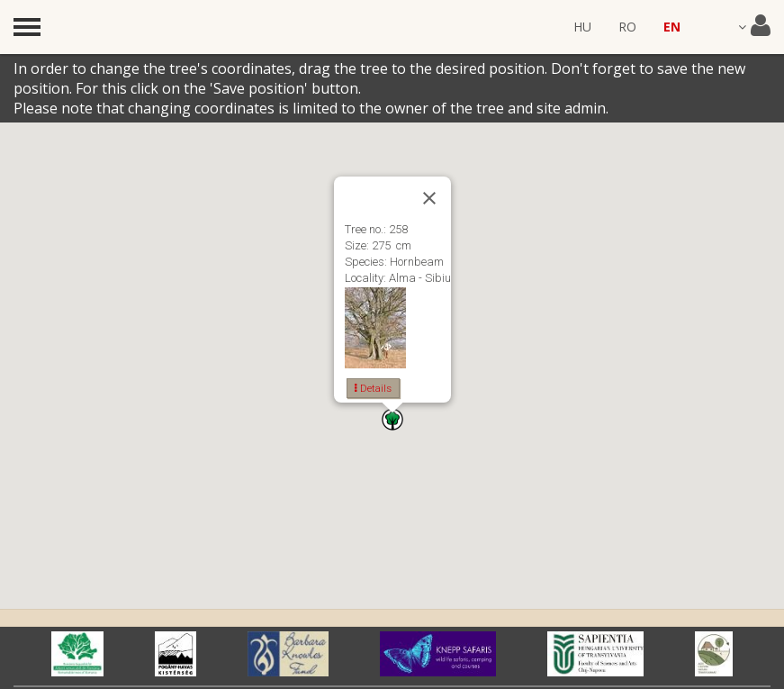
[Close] (429, 198)
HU (582, 27)
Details (373, 388)
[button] (392, 419)
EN (672, 27)
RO (627, 27)
